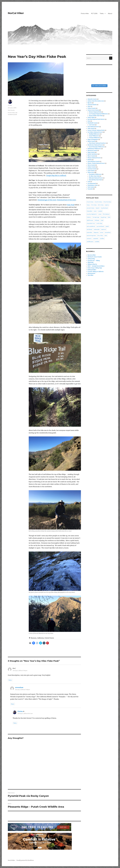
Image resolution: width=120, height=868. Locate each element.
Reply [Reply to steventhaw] (13, 704)
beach (98, 208)
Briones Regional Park (95, 112)
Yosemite (90, 189)
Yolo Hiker (90, 275)
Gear (89, 121)
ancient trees (90, 208)
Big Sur (90, 103)
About (110, 13)
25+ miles (101, 205)
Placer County (91, 156)
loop (102, 220)
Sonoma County (92, 169)
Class (89, 106)
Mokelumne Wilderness (94, 149)
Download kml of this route (67, 200)
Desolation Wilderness (95, 174)
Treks (102, 13)
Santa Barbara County (94, 161)
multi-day (99, 223)
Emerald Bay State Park (95, 180)
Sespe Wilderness (94, 136)
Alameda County (92, 99)
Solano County (92, 167)
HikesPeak (90, 262)
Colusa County (91, 108)
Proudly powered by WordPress (25, 860)
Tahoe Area (91, 172)
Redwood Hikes (92, 270)
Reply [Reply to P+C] (10, 680)
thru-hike (100, 235)
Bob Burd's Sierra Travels (95, 257)
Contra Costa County (93, 110)
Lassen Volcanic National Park (96, 130)
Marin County (91, 141)
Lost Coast (92, 125)
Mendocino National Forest (95, 145)
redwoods (97, 229)
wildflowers (90, 242)
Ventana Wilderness (95, 138)
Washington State (93, 185)
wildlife (97, 242)
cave (95, 211)
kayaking (103, 217)
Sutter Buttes (91, 171)
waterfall (96, 239)
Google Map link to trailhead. (56, 175)
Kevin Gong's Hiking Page (95, 268)
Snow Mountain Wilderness (97, 147)
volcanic (89, 239)
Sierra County (91, 165)
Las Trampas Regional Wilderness (98, 114)
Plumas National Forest (94, 158)
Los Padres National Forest (95, 132)
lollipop (97, 220)
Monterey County (92, 150)
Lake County (91, 128)
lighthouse (90, 220)
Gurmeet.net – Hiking (94, 261)
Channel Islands (92, 105)
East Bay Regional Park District (96, 119)
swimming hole (91, 235)
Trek (89, 182)
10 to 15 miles (107, 202)
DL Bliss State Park (94, 176)
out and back (100, 226)
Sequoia (96, 232)
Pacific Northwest (93, 154)
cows (100, 214)
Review (89, 160)
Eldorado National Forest (96, 178)
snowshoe (108, 232)
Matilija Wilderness (94, 134)
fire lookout (106, 214)
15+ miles (94, 205)
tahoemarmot (91, 273)
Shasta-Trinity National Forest (96, 163)
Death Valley (91, 117)
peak (16, 114)
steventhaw (19, 687)
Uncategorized (92, 183)
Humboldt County (92, 123)
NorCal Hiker (16, 13)
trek (106, 235)
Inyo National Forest (93, 127)
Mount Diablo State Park (96, 116)
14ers (88, 205)
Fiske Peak (71, 205)
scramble (89, 232)
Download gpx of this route (47, 200)
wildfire (102, 239)
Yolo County (11, 110)
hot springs (96, 217)
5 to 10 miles (11, 113)
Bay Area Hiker (92, 255)
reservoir (104, 229)
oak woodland (91, 226)
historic (89, 217)
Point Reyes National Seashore (97, 143)
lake (109, 217)
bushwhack (105, 208)
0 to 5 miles (90, 202)
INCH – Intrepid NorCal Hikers (96, 266)
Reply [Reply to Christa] (15, 723)
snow (102, 232)
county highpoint (92, 214)
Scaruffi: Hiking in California (96, 272)
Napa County (91, 152)
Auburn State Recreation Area (96, 101)
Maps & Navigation (93, 139)
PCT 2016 (94, 13)
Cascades (89, 211)
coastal (100, 211)
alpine (107, 205)
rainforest (89, 229)
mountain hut (91, 223)
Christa (10, 105)
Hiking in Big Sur (92, 264)
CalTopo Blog (91, 259)
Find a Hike (85, 13)
